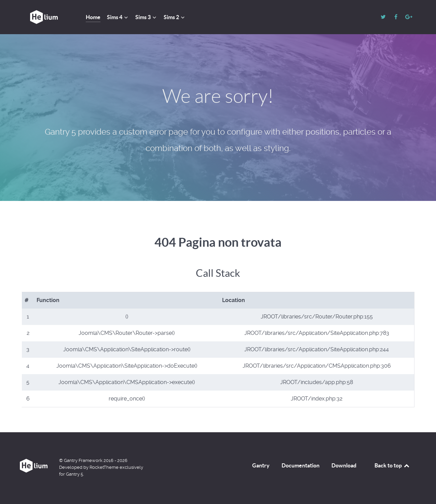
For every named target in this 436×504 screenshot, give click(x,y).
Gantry (261, 465)
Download (344, 465)
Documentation (301, 465)
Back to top (392, 465)
